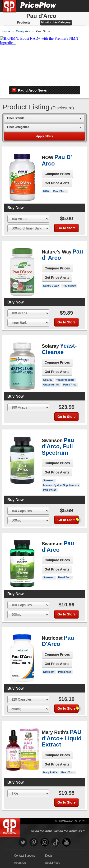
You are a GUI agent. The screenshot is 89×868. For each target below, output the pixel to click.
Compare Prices (57, 174)
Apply (44, 136)
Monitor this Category (56, 22)
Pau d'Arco (60, 191)
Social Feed (53, 863)
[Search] (70, 6)
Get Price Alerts (57, 183)
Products (24, 22)
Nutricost (49, 672)
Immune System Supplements (61, 485)
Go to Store (66, 228)
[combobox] (44, 118)
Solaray (48, 380)
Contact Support (24, 856)
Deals (49, 856)
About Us (20, 863)
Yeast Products (65, 380)
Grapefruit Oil (51, 385)
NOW (46, 191)
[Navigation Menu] (80, 6)
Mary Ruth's (50, 772)
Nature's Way (51, 286)
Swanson (49, 480)
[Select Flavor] (28, 228)
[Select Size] (28, 219)
